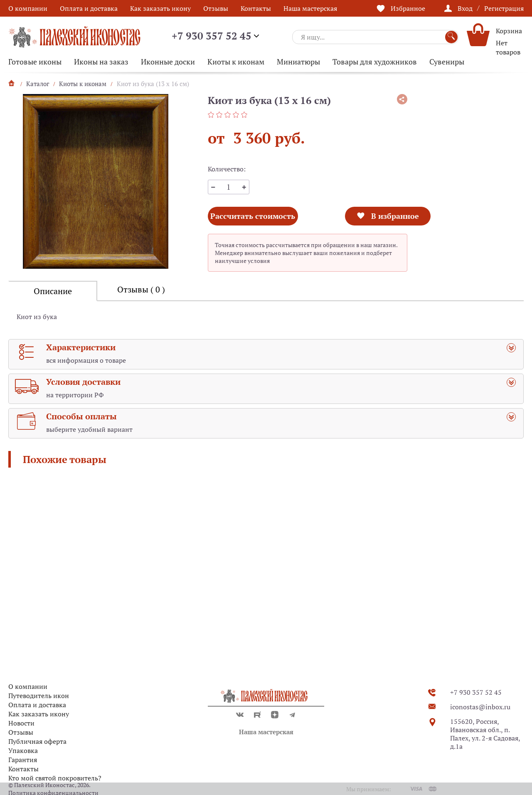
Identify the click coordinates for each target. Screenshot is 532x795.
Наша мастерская (310, 8)
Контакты (256, 8)
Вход (465, 8)
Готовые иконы (35, 62)
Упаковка (23, 750)
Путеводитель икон (39, 696)
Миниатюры (298, 62)
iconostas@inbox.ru (480, 707)
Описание (53, 291)
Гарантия (23, 760)
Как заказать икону (160, 8)
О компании (28, 8)
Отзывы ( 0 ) (141, 289)
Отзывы (216, 8)
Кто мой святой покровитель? (55, 778)
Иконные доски (168, 62)
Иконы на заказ (101, 62)
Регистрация (504, 8)
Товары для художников (375, 62)
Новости (21, 723)
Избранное (408, 8)
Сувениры (447, 62)
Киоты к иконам (236, 62)
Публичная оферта (37, 741)
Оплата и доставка (89, 8)
